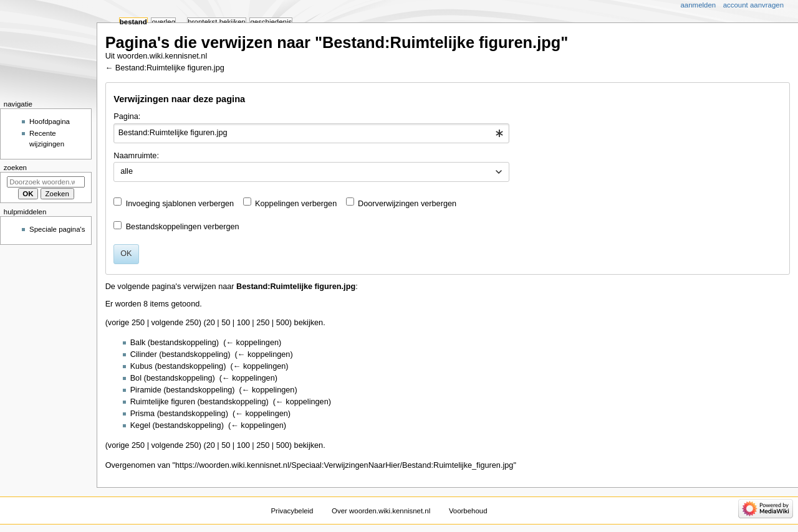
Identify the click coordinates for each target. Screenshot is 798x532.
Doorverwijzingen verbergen (407, 204)
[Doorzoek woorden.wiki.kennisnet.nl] (46, 182)
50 (226, 323)
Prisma (142, 414)
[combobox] (311, 133)
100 (243, 323)
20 (211, 323)
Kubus (142, 366)
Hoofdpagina (50, 121)
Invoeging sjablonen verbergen (180, 204)
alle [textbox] (127, 171)
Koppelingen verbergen (296, 204)
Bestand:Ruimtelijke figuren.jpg (170, 68)
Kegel (140, 425)
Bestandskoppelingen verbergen (183, 227)
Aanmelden (699, 5)
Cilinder (144, 354)
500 (283, 323)
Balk (138, 343)
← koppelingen (252, 343)
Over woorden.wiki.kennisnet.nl (381, 511)
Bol (136, 378)
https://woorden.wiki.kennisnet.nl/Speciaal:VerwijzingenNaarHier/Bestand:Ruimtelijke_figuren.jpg (344, 465)
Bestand (133, 22)
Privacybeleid (292, 511)
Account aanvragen (753, 5)
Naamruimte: (136, 156)
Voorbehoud (468, 511)
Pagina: (127, 116)
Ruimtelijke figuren (163, 402)
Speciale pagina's (57, 229)
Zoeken (15, 168)
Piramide (146, 390)
